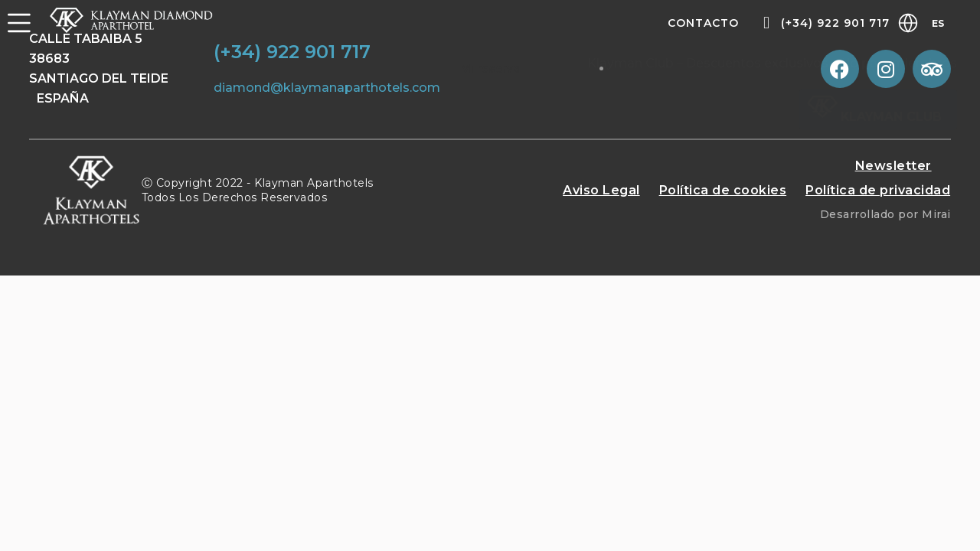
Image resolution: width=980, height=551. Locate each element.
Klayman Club (874, 117)
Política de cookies (723, 190)
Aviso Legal (601, 190)
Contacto (703, 23)
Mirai (936, 214)
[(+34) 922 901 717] (766, 23)
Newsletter (893, 166)
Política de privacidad (878, 190)
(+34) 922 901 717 (835, 23)
